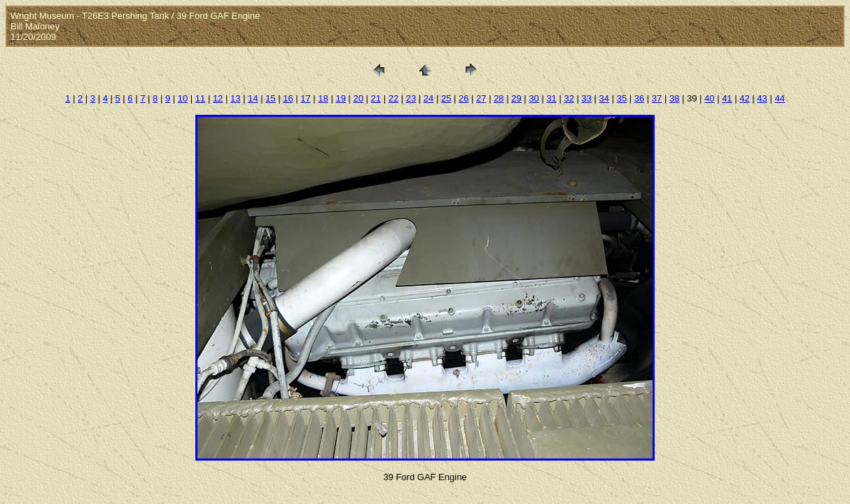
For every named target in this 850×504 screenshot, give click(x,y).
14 (253, 98)
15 (270, 98)
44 (779, 98)
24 (429, 98)
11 (200, 98)
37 (657, 98)
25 (446, 98)
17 (305, 98)
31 (551, 98)
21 (376, 98)
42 (744, 98)
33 (587, 98)
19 (340, 98)
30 (534, 98)
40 (709, 98)
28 (499, 98)
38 (674, 98)
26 (464, 98)
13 (235, 98)
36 (639, 98)
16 (288, 98)
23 (411, 98)
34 (604, 98)
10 (183, 98)
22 (393, 98)
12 (218, 98)
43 (762, 98)
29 (516, 98)
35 (622, 98)
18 (323, 98)
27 (481, 98)
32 (569, 98)
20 (358, 98)
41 (727, 98)
